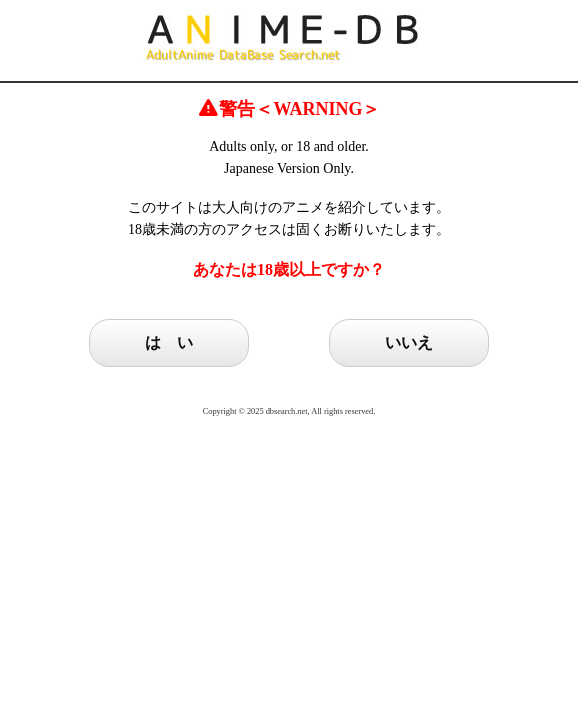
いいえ (409, 342)
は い (169, 342)
